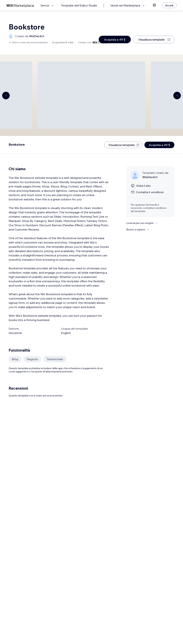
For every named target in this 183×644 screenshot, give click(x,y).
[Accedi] (169, 5)
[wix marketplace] (20, 5)
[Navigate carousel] (6, 96)
